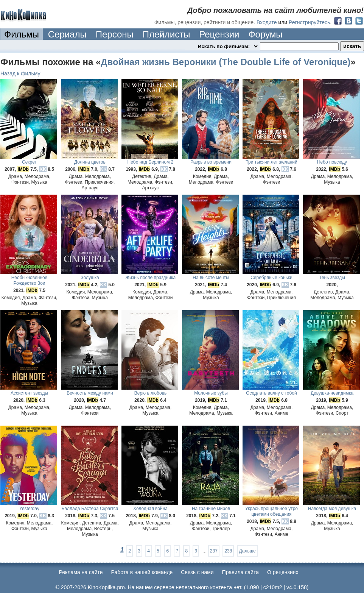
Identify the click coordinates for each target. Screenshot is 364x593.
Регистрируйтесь (309, 22)
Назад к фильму (20, 73)
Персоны (115, 34)
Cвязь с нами (197, 572)
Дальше (247, 551)
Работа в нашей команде (142, 572)
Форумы (265, 34)
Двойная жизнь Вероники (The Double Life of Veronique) (226, 62)
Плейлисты (166, 34)
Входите (267, 22)
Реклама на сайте (81, 572)
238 (228, 551)
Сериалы (67, 34)
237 (214, 551)
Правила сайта (240, 572)
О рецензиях (283, 572)
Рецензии (219, 34)
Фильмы (22, 34)
